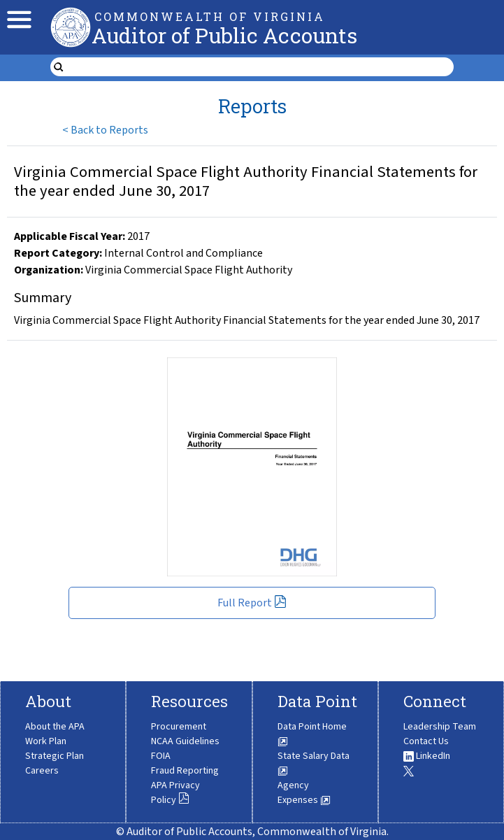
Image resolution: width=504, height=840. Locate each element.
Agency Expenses (304, 793)
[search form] (261, 67)
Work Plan (46, 741)
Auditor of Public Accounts (224, 35)
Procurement (179, 727)
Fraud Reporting (185, 771)
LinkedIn (427, 756)
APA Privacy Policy (175, 793)
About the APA (55, 727)
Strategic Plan (55, 756)
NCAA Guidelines (185, 741)
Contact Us (426, 741)
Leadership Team (440, 727)
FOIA (161, 756)
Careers (42, 771)
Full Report (252, 603)
